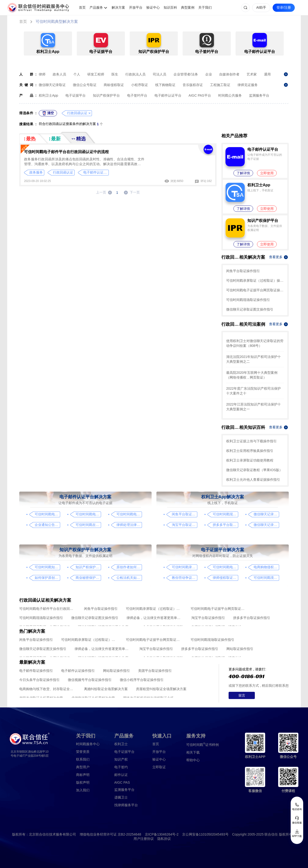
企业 (209, 74)
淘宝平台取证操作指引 (184, 525)
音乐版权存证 (193, 85)
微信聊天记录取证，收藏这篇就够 (266, 525)
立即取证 (159, 767)
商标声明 (83, 775)
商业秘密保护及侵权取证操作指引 (88, 578)
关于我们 (205, 7)
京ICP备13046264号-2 (162, 834)
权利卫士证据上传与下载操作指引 (251, 441)
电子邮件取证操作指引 (36, 671)
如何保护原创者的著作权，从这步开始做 (47, 578)
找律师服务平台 (126, 805)
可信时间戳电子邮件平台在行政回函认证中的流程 (66, 152)
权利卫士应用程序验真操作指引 (250, 451)
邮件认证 (121, 775)
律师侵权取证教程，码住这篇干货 (225, 578)
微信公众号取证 (85, 85)
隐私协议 (164, 839)
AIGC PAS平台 (200, 95)
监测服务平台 (259, 95)
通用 (267, 74)
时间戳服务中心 (88, 744)
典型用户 (83, 767)
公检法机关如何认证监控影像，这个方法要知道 (129, 578)
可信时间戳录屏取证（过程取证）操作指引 (255, 281)
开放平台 (136, 7)
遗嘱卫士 (121, 797)
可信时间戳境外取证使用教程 (266, 578)
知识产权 (121, 759)
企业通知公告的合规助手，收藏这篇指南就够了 (47, 525)
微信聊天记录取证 (52, 85)
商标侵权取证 (114, 85)
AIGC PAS (122, 782)
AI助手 (261, 7)
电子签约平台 (137, 95)
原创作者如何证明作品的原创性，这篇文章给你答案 (129, 567)
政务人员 (59, 74)
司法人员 (160, 74)
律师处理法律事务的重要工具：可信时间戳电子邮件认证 (129, 525)
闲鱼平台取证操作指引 (243, 271)
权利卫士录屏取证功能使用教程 (250, 460)
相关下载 (193, 752)
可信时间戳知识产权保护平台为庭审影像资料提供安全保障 (47, 567)
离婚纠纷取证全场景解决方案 (106, 689)
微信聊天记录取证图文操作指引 (250, 309)
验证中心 (153, 7)
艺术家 (252, 74)
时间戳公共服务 (230, 95)
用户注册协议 (144, 839)
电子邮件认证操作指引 (78, 671)
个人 (77, 74)
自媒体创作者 (229, 74)
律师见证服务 (248, 85)
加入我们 (83, 790)
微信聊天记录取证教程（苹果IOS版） (254, 470)
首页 (82, 7)
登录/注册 (284, 7)
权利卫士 (121, 744)
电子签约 (121, 767)
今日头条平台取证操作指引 (39, 680)
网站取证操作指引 (240, 649)
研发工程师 (96, 74)
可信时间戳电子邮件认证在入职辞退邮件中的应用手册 (88, 514)
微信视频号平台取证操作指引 (90, 680)
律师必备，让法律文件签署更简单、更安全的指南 (155, 618)
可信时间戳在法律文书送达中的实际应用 (88, 525)
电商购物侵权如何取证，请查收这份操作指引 (266, 567)
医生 (115, 74)
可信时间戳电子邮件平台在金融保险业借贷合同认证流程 (129, 514)
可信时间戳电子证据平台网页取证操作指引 (255, 290)
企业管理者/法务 (186, 74)
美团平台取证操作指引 (155, 671)
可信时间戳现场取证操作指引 (248, 300)
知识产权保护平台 (106, 95)
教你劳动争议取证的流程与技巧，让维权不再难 (184, 578)
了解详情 (243, 173)
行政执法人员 (135, 74)
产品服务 (96, 7)
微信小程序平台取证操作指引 (142, 680)
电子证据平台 (76, 95)
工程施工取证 (220, 85)
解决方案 (118, 7)
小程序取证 (140, 85)
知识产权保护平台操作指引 (88, 567)
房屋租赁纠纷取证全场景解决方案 (161, 689)
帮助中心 (193, 760)
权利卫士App (48, 95)
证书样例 (202, 744)
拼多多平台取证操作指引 (225, 525)
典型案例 (188, 7)
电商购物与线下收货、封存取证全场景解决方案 (48, 689)
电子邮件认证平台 (168, 95)
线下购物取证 (165, 85)
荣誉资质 (83, 752)
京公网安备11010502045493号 (205, 834)
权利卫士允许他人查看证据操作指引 (253, 480)
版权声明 (83, 782)
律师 (42, 74)
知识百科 (170, 7)
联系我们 (83, 759)
